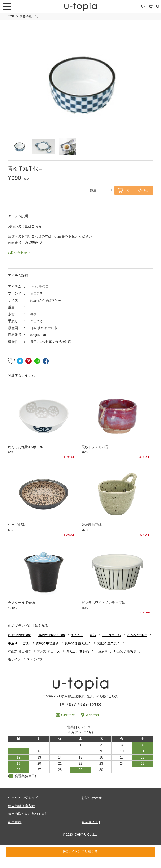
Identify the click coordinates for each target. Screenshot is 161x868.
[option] (80, 83)
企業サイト (90, 831)
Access (92, 724)
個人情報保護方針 (21, 815)
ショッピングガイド (23, 807)
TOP (11, 16)
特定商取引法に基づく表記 (28, 823)
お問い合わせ (92, 807)
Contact (68, 724)
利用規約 (15, 831)
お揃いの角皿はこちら (25, 235)
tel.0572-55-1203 (81, 713)
